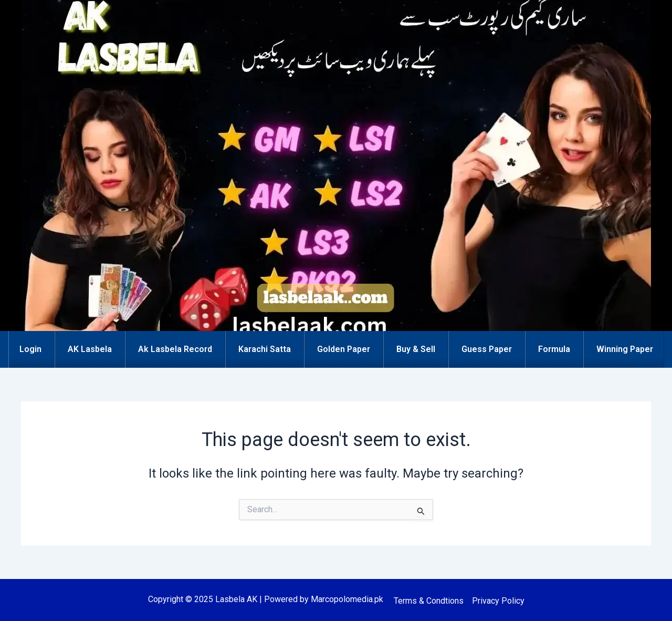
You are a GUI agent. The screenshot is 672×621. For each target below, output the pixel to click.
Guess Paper (487, 349)
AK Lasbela (90, 349)
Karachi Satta (265, 349)
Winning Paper (625, 349)
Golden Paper (344, 349)
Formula (554, 349)
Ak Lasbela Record (175, 349)
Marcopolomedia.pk (347, 599)
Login (30, 349)
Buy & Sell (416, 349)
